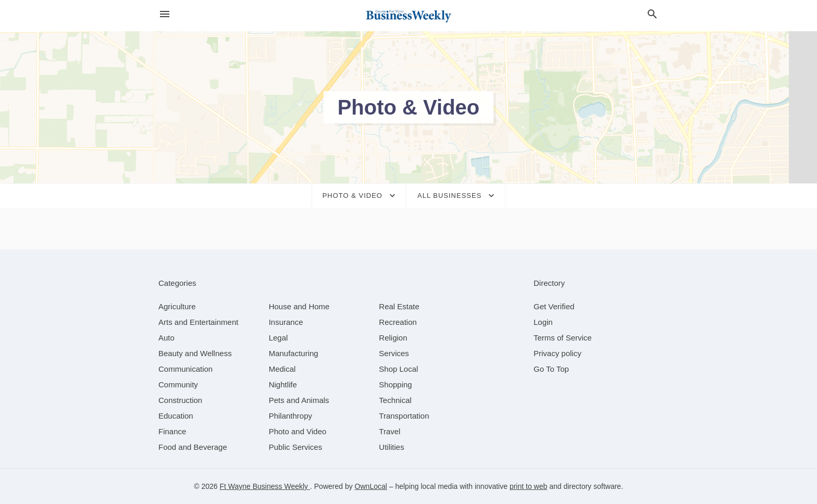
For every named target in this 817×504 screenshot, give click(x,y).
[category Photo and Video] (298, 431)
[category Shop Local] (398, 369)
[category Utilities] (391, 447)
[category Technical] (395, 400)
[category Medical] (282, 369)
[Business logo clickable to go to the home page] (408, 16)
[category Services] (394, 353)
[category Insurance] (286, 322)
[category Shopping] (395, 385)
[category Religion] (393, 338)
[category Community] (178, 385)
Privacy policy (558, 353)
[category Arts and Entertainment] (198, 322)
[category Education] (176, 416)
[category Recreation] (398, 322)
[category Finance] (172, 431)
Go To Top (551, 369)
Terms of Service (563, 338)
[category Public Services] (296, 447)
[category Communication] (185, 369)
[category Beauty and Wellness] (195, 353)
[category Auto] (166, 338)
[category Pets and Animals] (299, 400)
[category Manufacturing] (294, 353)
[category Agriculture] (177, 306)
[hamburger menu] (165, 14)
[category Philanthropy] (290, 416)
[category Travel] (389, 431)
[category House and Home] (299, 306)
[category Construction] (180, 400)
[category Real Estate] (399, 306)
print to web (528, 486)
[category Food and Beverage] (193, 447)
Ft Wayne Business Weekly (265, 486)
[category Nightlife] (283, 385)
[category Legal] (278, 338)
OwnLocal (371, 486)
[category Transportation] (404, 416)
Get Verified (554, 306)
